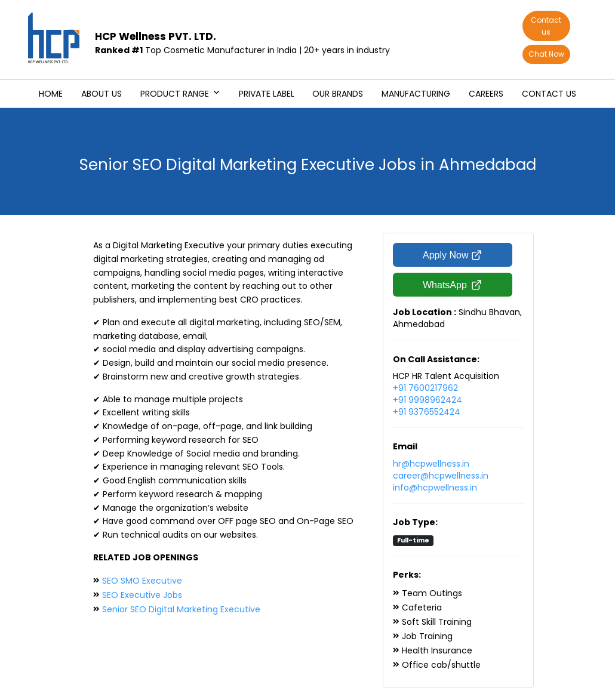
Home (51, 94)
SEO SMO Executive (142, 581)
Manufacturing (416, 94)
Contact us (546, 26)
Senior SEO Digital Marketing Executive (181, 609)
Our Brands (338, 94)
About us (102, 94)
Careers (486, 94)
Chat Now (546, 54)
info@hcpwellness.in (435, 488)
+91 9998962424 (428, 400)
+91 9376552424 (427, 412)
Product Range (175, 94)
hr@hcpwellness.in (431, 464)
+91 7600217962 (425, 388)
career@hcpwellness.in (441, 476)
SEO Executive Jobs (142, 595)
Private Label (267, 94)
